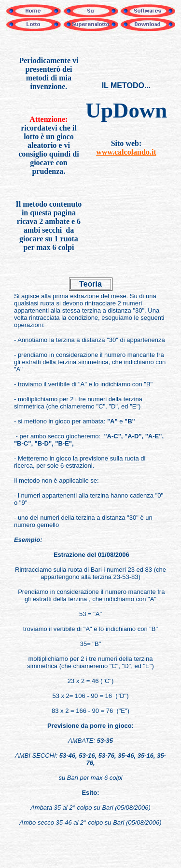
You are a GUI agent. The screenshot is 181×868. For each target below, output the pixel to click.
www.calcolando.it (126, 152)
